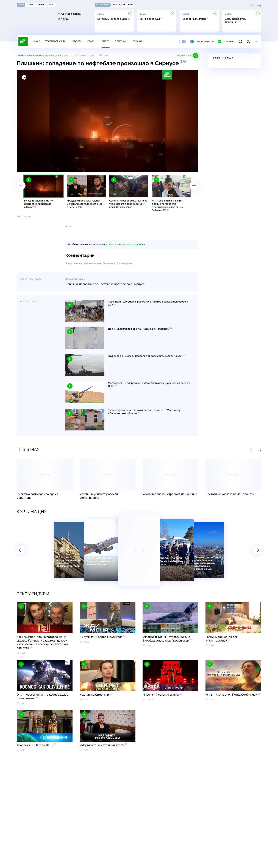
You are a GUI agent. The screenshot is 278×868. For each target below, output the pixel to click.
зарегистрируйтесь (134, 245)
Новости (76, 41)
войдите (111, 245)
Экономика (226, 41)
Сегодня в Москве (202, 41)
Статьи (92, 41)
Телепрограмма (55, 41)
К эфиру (64, 19)
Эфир (37, 41)
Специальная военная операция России (43, 55)
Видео (106, 41)
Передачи (121, 41)
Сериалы (138, 41)
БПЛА (69, 226)
